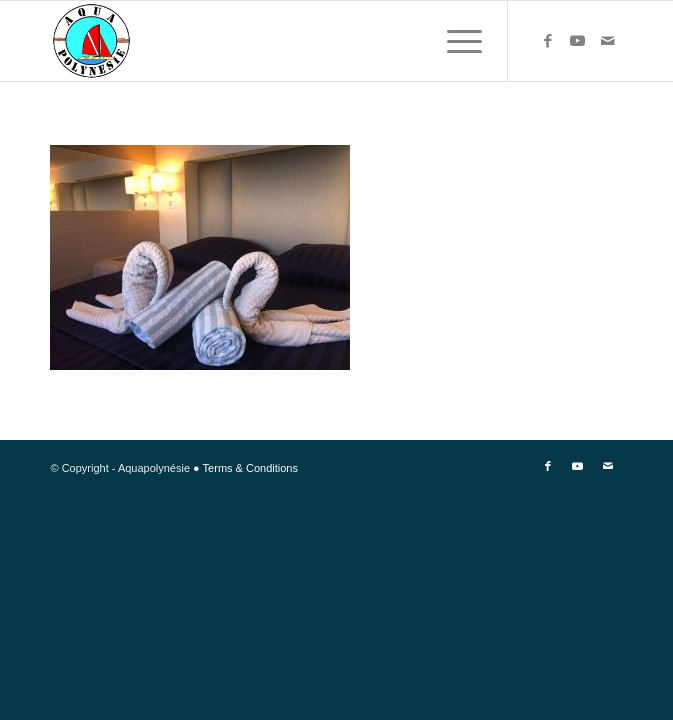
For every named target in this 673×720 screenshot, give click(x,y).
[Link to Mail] (608, 41)
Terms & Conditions (250, 468)
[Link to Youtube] (578, 41)
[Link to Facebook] (548, 41)
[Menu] (454, 41)
